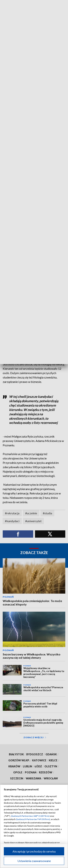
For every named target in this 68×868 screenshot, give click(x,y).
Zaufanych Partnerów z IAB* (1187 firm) (30, 816)
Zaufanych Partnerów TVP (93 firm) (33, 819)
